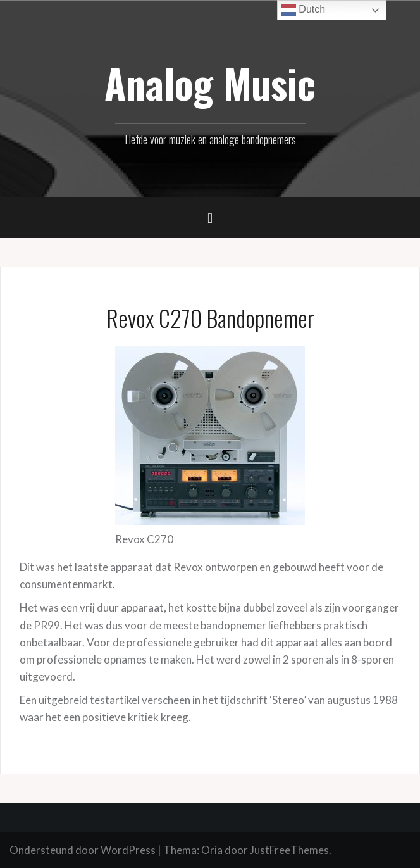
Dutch (303, 10)
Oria (212, 850)
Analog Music (210, 83)
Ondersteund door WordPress (83, 850)
